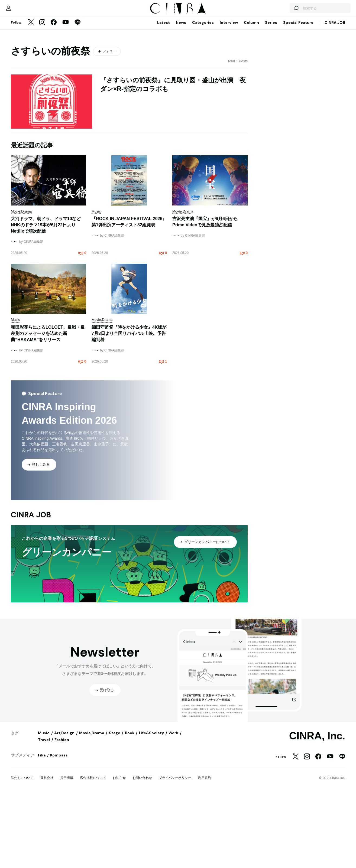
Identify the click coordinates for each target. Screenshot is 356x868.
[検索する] (282, 79)
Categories (203, 96)
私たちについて (22, 851)
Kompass (59, 828)
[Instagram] (42, 96)
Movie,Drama (92, 806)
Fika (42, 828)
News (181, 96)
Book (130, 806)
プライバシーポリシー (175, 851)
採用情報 (67, 851)
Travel (44, 813)
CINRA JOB (335, 96)
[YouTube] (66, 96)
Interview (229, 96)
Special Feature (298, 96)
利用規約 (205, 851)
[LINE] (77, 96)
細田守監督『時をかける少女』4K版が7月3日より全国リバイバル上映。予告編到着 (129, 407)
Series (271, 96)
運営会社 (47, 851)
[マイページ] (22, 79)
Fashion (62, 813)
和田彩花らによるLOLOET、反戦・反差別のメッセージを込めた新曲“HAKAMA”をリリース (48, 407)
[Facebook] (54, 96)
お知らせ (119, 851)
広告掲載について (93, 851)
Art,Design (64, 806)
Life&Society (151, 806)
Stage (115, 806)
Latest (164, 96)
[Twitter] (31, 96)
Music (44, 806)
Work (173, 806)
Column (251, 96)
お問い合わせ (142, 851)
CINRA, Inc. (317, 809)
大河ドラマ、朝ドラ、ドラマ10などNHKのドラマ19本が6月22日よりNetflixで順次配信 (46, 298)
